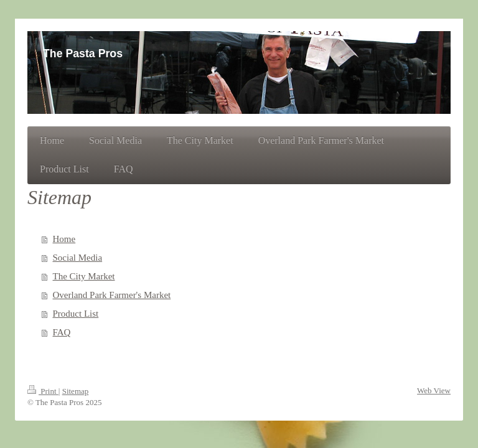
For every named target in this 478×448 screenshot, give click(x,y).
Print (43, 391)
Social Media (78, 258)
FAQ (62, 332)
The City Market (84, 276)
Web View (434, 390)
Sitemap (76, 391)
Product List (76, 314)
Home (64, 239)
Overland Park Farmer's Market (112, 295)
